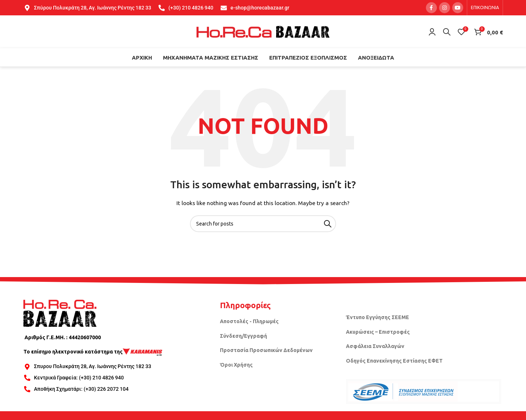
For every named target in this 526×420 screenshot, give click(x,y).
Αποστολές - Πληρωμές (249, 321)
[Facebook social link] (431, 8)
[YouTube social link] (458, 8)
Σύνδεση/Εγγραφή (243, 336)
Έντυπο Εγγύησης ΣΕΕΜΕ (378, 317)
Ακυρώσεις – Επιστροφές (378, 332)
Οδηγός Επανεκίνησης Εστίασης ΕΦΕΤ (394, 361)
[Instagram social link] (445, 8)
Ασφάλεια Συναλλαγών (375, 346)
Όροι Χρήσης (236, 365)
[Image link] (60, 313)
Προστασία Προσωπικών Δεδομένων (266, 350)
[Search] (447, 32)
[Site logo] (263, 31)
